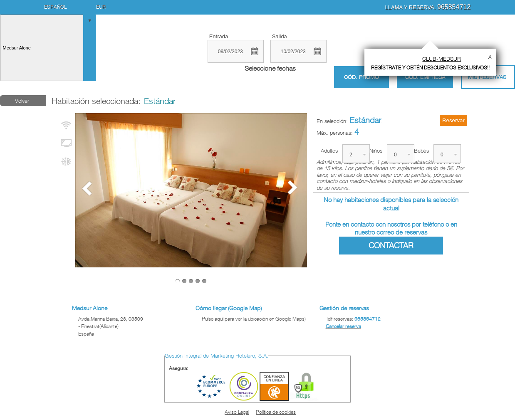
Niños (376, 151)
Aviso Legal (237, 412)
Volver (22, 101)
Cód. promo (361, 77)
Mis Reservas (487, 77)
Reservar (453, 120)
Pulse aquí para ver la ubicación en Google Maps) (254, 319)
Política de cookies (276, 412)
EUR (101, 7)
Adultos (329, 151)
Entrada (219, 36)
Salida (280, 36)
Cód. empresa (425, 77)
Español (55, 7)
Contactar (391, 245)
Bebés (421, 151)
